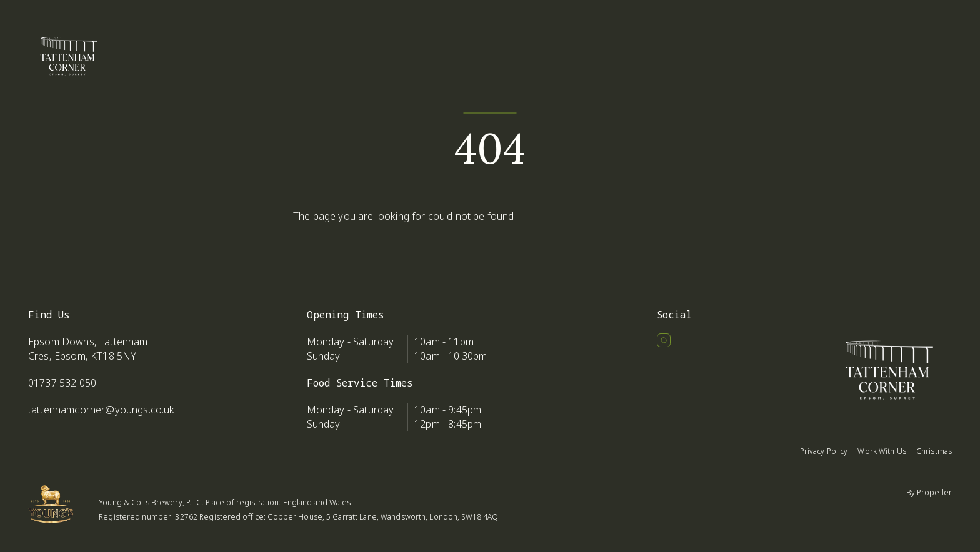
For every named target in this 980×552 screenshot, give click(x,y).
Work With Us (882, 451)
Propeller (934, 492)
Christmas (934, 451)
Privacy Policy (824, 451)
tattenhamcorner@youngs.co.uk (101, 410)
